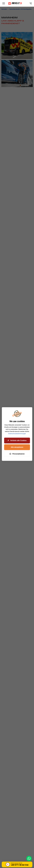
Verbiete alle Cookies (17, 440)
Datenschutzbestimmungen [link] (17, 434)
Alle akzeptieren (17, 447)
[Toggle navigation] (4, 3)
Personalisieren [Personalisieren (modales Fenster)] (17, 454)
